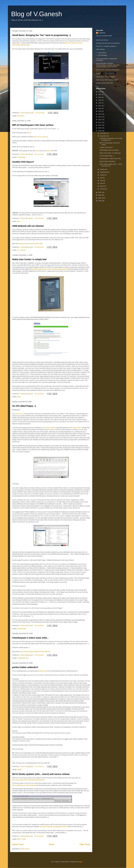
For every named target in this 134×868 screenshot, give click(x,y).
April (102, 183)
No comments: (40, 113)
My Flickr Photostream (112, 70)
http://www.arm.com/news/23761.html (31, 244)
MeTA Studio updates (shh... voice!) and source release (41, 774)
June (102, 180)
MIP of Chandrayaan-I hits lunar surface (33, 125)
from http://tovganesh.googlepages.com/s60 (53, 826)
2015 (100, 111)
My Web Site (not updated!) (111, 43)
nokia (19, 397)
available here (43, 671)
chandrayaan (21, 157)
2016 (100, 108)
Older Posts (85, 844)
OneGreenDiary (101, 65)
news (37, 151)
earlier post (19, 414)
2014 (100, 114)
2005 (100, 198)
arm (18, 250)
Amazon (107, 77)
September (104, 172)
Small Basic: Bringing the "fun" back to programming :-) (41, 35)
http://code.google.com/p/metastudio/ (24, 785)
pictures (48, 151)
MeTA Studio (109, 80)
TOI (30, 133)
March (102, 186)
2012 (100, 120)
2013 (100, 117)
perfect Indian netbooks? (25, 667)
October (103, 169)
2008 (100, 131)
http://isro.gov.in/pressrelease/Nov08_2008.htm (35, 651)
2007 (100, 192)
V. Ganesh (102, 33)
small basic (21, 116)
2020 (100, 97)
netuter (19, 628)
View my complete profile (104, 36)
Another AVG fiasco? (23, 162)
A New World (102, 53)
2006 (100, 195)
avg (18, 221)
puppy (24, 628)
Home (52, 844)
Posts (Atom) (25, 849)
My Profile (110, 83)
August (102, 175)
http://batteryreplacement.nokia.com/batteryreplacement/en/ (49, 269)
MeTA (19, 839)
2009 (100, 128)
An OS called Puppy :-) (24, 406)
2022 (100, 94)
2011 (100, 122)
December (103, 133)
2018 (100, 103)
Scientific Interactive (113, 65)
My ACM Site (104, 40)
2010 (100, 125)
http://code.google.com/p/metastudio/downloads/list (28, 780)
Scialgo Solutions (102, 67)
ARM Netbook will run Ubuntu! (28, 226)
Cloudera (110, 63)
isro (27, 658)
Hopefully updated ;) (110, 46)
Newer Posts (18, 844)
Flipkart (113, 77)
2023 (100, 92)
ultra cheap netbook (49, 428)
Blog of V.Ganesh (37, 14)
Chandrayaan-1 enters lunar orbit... (30, 638)
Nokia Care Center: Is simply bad (29, 259)
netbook (23, 250)
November (103, 136)
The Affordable (102, 55)
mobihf (24, 839)
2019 (100, 100)
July (101, 178)
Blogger (80, 862)
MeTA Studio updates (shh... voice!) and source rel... (111, 165)
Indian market (76, 428)
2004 (100, 201)
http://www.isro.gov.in (40, 137)
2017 (100, 106)
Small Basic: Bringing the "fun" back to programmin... (111, 139)
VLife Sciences (112, 67)
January (103, 189)
